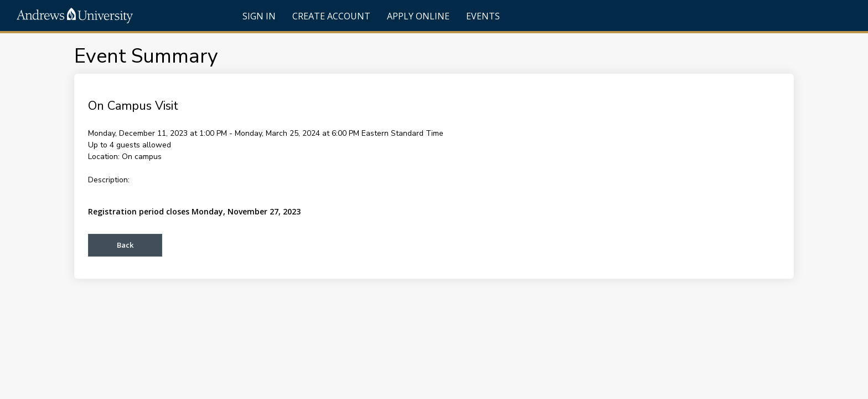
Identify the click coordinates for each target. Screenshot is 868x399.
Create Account (331, 16)
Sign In (259, 16)
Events (483, 16)
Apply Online (418, 16)
